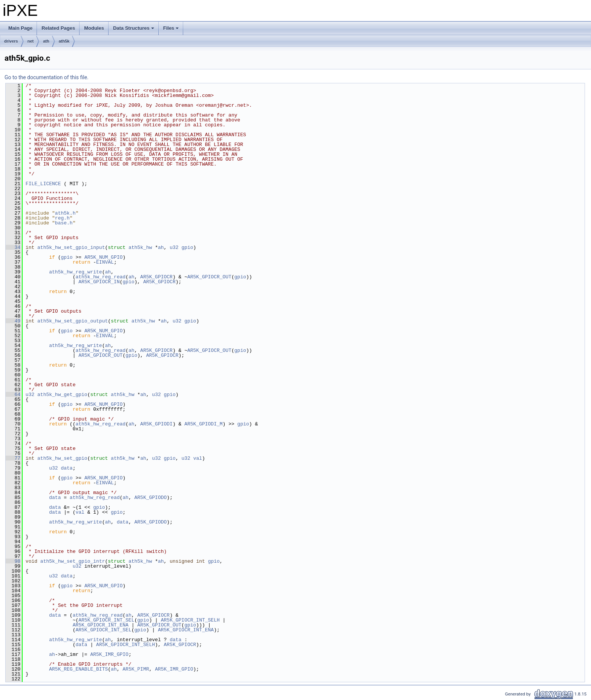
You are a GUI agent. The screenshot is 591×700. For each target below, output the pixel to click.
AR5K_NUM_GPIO (103, 257)
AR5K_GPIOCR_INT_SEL (106, 620)
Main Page (20, 28)
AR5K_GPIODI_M (203, 424)
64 (13, 395)
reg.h (62, 218)
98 (13, 561)
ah (161, 247)
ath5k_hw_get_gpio (62, 395)
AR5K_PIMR (136, 669)
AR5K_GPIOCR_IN (99, 282)
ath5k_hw (140, 247)
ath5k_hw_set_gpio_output (73, 321)
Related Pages (58, 28)
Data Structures (134, 30)
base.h (64, 223)
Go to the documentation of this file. (47, 77)
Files (172, 30)
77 (13, 458)
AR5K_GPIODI (156, 424)
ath (46, 41)
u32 (174, 247)
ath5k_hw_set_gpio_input (71, 247)
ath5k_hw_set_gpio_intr (73, 561)
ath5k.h (65, 213)
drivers (11, 41)
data (67, 468)
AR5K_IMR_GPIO (109, 654)
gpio (187, 247)
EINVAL (105, 262)
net (31, 41)
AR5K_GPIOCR (156, 277)
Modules (94, 28)
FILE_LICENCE (43, 184)
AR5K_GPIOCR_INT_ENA (101, 625)
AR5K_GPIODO (150, 497)
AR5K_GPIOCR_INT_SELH (190, 620)
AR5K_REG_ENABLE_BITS (78, 669)
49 (13, 321)
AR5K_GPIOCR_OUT (209, 277)
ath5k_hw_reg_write (75, 272)
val (198, 458)
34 (13, 247)
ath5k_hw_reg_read (100, 277)
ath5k (64, 41)
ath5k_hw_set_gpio (62, 458)
